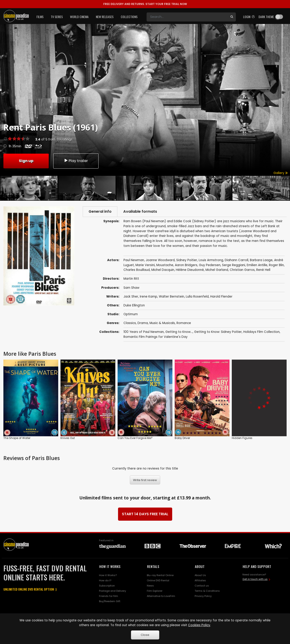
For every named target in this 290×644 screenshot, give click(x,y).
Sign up (26, 161)
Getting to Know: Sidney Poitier (218, 332)
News (150, 586)
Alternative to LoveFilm (161, 596)
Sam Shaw (131, 288)
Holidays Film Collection (261, 332)
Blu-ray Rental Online (160, 575)
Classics (130, 323)
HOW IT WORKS (110, 566)
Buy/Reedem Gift (110, 601)
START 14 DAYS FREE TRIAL (145, 514)
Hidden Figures (242, 438)
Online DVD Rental (158, 580)
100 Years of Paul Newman (144, 332)
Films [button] (40, 17)
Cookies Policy (199, 625)
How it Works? (108, 575)
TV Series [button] (57, 17)
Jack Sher (131, 297)
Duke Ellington (134, 305)
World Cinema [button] (79, 17)
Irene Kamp (149, 297)
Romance (184, 323)
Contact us (202, 586)
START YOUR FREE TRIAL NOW (145, 4)
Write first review (145, 480)
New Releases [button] (105, 17)
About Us (200, 575)
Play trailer (76, 161)
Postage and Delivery (112, 591)
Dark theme (266, 17)
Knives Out (68, 438)
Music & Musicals (162, 323)
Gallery (281, 173)
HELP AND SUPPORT (257, 566)
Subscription (107, 586)
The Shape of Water (17, 438)
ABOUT (200, 566)
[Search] (187, 17)
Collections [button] (129, 17)
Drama (143, 323)
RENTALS (153, 566)
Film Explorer (155, 591)
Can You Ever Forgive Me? (135, 438)
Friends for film (109, 596)
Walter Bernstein (172, 297)
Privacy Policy (203, 596)
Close (145, 635)
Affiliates (200, 580)
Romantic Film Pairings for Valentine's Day (156, 337)
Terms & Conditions (207, 591)
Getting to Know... (179, 332)
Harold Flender (221, 297)
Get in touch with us (255, 579)
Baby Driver (182, 438)
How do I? (105, 580)
